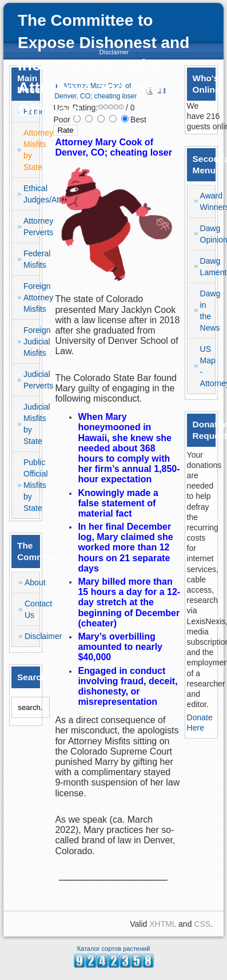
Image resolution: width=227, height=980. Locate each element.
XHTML (163, 924)
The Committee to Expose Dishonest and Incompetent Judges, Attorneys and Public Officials (103, 65)
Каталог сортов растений (114, 949)
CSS (202, 924)
